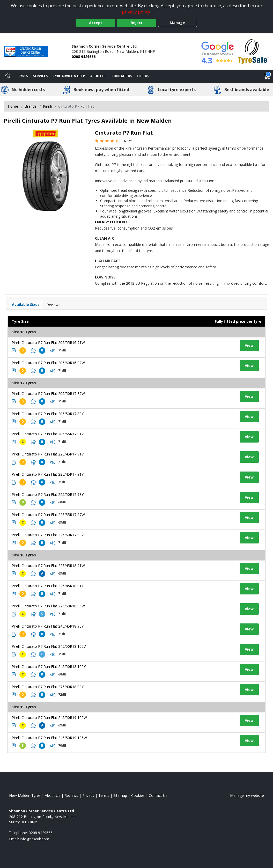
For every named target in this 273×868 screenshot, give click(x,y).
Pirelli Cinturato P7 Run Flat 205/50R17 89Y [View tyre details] (48, 414)
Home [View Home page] (13, 106)
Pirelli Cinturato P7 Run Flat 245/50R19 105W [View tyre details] (49, 718)
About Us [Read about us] (53, 795)
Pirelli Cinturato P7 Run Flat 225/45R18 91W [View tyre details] (48, 566)
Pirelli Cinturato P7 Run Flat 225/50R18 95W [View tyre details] (48, 606)
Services (40, 76)
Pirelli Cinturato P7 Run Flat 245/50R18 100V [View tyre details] (49, 646)
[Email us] (35, 839)
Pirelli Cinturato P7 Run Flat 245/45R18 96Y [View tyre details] (48, 626)
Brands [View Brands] (31, 106)
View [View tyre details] (249, 345)
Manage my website (247, 795)
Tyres (23, 76)
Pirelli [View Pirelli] (47, 106)
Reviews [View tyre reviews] (53, 305)
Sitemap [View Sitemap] (120, 795)
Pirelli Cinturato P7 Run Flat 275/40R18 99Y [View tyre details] (48, 687)
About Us (98, 76)
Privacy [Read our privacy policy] (88, 795)
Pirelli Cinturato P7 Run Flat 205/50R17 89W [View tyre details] (48, 393)
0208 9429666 (84, 57)
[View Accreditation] (253, 51)
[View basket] (267, 76)
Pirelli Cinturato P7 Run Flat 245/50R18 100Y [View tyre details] (49, 667)
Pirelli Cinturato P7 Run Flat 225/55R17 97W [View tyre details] (48, 515)
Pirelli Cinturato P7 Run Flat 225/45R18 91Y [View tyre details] (48, 586)
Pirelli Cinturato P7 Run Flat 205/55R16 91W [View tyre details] (48, 343)
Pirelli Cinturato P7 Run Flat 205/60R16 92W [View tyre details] (48, 363)
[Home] (8, 76)
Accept (96, 23)
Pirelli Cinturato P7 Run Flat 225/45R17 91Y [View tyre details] (48, 474)
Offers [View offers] (143, 76)
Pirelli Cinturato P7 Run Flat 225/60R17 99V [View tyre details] (48, 535)
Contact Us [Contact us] (122, 76)
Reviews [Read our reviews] (71, 795)
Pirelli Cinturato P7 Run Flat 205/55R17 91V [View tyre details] (48, 434)
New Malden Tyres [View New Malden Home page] (25, 795)
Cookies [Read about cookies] (138, 795)
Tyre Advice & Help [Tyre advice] (69, 76)
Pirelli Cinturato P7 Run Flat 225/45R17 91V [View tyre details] (48, 454)
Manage (177, 23)
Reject (137, 23)
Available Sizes (26, 304)
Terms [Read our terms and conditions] (104, 795)
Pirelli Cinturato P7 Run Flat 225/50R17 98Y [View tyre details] (48, 494)
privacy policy (136, 12)
